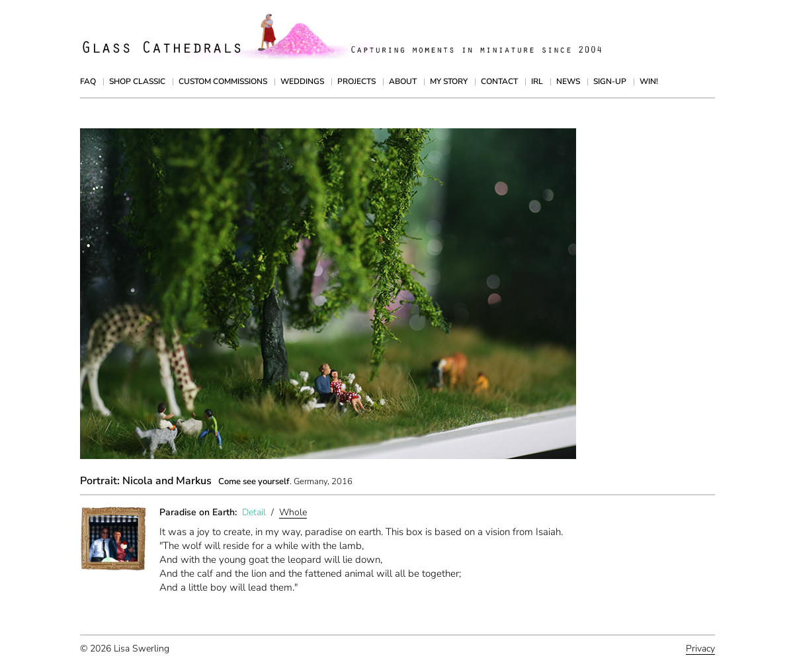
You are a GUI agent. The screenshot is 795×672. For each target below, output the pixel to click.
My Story (449, 81)
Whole (293, 512)
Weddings (302, 81)
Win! (649, 81)
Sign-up (610, 81)
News (568, 81)
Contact (499, 81)
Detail (254, 512)
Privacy (700, 649)
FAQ (88, 81)
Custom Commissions (223, 81)
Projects (356, 81)
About (403, 81)
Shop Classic (137, 81)
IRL (537, 81)
